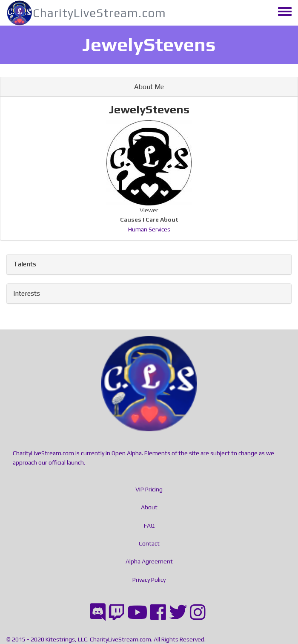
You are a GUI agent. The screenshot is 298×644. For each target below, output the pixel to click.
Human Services (149, 229)
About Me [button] (149, 87)
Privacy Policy (149, 580)
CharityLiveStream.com (99, 13)
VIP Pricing (149, 489)
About (149, 507)
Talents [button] (25, 264)
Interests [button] (27, 293)
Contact (149, 543)
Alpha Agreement (149, 561)
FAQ (149, 526)
